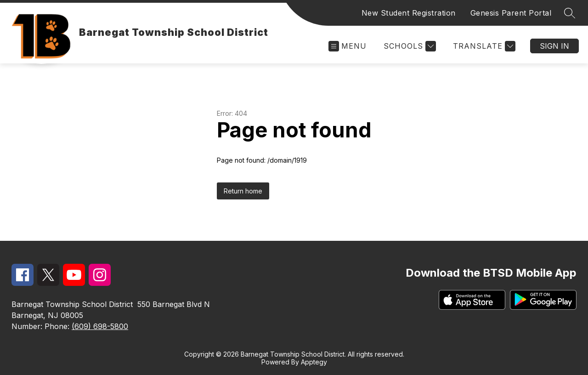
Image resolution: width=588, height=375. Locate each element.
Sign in (554, 46)
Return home (243, 191)
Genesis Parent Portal (511, 13)
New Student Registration (409, 13)
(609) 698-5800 (100, 326)
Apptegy (314, 362)
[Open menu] (348, 46)
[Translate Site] (483, 46)
